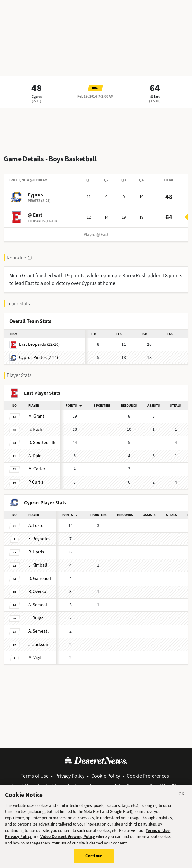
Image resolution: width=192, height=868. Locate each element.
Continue (94, 856)
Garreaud (40, 578)
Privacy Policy (70, 776)
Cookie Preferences (148, 776)
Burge (36, 618)
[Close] (182, 795)
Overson (39, 592)
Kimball (38, 565)
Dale (35, 456)
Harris (36, 552)
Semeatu (39, 605)
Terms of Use (35, 776)
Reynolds (39, 539)
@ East (155, 96)
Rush (35, 429)
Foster (37, 526)
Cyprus (37, 96)
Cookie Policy (106, 776)
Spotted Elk (42, 443)
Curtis (36, 482)
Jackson (38, 644)
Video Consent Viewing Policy (68, 837)
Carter (37, 469)
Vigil (35, 658)
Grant (36, 416)
